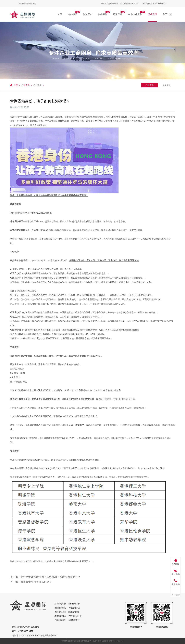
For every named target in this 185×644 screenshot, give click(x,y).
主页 (16, 85)
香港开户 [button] (88, 14)
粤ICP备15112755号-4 (115, 641)
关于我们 (167, 14)
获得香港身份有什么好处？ (36, 582)
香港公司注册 (61, 612)
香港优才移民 (61, 608)
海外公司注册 (74, 612)
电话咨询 (176, 584)
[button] (73, 14)
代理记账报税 (61, 620)
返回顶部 (176, 594)
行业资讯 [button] (152, 14)
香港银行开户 (74, 620)
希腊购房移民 (61, 616)
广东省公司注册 (75, 616)
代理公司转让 (74, 608)
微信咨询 (176, 574)
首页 (60, 14)
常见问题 (166, 85)
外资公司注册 (74, 604)
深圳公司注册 (61, 604)
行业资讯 (26, 85)
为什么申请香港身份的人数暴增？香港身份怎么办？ (50, 577)
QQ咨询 (176, 564)
